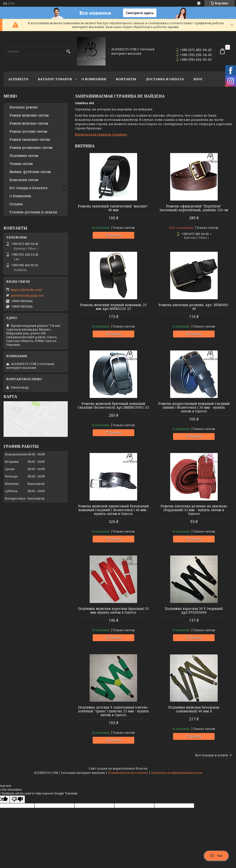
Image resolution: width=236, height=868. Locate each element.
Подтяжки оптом (24, 156)
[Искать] (68, 52)
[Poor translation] (17, 799)
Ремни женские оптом (29, 123)
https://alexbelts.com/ (26, 290)
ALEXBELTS (18, 79)
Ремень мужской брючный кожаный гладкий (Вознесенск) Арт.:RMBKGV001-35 (113, 406)
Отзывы (16, 204)
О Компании (94, 79)
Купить (116, 235)
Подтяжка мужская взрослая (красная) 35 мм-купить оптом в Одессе (113, 611)
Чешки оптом (21, 164)
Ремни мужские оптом (29, 115)
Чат (216, 856)
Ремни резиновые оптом (31, 148)
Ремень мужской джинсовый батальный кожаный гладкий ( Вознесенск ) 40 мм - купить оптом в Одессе (113, 510)
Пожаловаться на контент (128, 773)
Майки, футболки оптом (30, 172)
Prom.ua (142, 768)
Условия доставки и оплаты (33, 212)
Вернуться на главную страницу (101, 134)
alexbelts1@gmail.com (27, 295)
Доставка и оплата (165, 79)
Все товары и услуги (212, 755)
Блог (198, 79)
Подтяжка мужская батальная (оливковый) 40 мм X (194, 709)
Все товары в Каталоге (29, 188)
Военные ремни (24, 107)
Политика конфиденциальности (177, 773)
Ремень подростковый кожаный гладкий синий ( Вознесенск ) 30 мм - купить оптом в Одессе (194, 407)
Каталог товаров (55, 79)
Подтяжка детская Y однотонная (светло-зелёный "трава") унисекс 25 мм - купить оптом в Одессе (113, 711)
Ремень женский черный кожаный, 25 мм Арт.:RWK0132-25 (113, 307)
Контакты (126, 79)
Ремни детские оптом (28, 131)
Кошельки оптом (24, 180)
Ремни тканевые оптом (30, 140)
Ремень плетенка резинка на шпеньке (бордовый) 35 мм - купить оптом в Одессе (194, 510)
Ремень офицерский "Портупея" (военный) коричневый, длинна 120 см (194, 208)
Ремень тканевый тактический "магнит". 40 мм (113, 208)
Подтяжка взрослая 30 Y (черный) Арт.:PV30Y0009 (194, 611)
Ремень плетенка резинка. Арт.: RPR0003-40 (194, 307)
